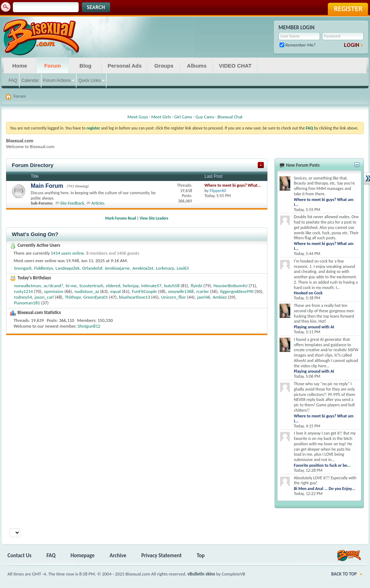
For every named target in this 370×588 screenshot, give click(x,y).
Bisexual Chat (230, 117)
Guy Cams (205, 117)
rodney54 (23, 297)
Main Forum (47, 186)
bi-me (71, 286)
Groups (164, 66)
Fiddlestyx (43, 268)
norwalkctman (28, 286)
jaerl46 (204, 297)
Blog (85, 66)
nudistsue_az (87, 291)
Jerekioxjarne (117, 268)
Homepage (82, 555)
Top (201, 555)
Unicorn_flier (174, 297)
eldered (113, 286)
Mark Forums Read (120, 218)
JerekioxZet (143, 268)
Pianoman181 (27, 303)
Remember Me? (298, 45)
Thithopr (73, 297)
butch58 (172, 286)
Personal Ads (125, 66)
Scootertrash (91, 286)
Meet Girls (161, 117)
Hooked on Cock (308, 293)
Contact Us (19, 555)
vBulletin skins (201, 574)
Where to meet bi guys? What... (233, 185)
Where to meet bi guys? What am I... (324, 202)
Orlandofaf (92, 268)
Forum (53, 66)
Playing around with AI (314, 327)
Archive (118, 555)
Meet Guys (138, 117)
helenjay (131, 286)
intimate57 (151, 286)
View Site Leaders (154, 218)
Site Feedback (72, 203)
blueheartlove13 (135, 297)
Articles (98, 203)
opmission (54, 291)
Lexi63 (183, 268)
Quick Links (89, 80)
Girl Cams (183, 117)
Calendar (30, 80)
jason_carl (44, 297)
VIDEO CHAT (235, 66)
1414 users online (67, 253)
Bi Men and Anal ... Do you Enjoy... (324, 489)
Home (20, 66)
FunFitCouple (144, 291)
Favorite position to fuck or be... (322, 465)
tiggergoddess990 (237, 291)
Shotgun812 (89, 326)
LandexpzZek (67, 268)
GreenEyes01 (96, 297)
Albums (197, 66)
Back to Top (344, 574)
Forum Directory (33, 165)
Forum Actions (57, 80)
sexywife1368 (181, 291)
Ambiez (220, 297)
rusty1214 (23, 291)
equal (115, 291)
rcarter (203, 291)
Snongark (23, 268)
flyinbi (197, 286)
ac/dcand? (53, 286)
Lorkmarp (165, 268)
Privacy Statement (161, 555)
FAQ (13, 80)
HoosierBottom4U (230, 286)
